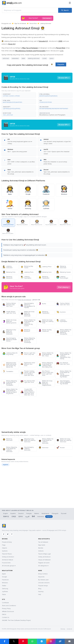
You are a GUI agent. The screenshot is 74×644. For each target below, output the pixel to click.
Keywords (41, 577)
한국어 (21, 517)
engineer (6, 465)
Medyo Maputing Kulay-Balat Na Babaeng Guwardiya (28, 340)
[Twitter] (8, 534)
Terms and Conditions (9, 606)
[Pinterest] (12, 534)
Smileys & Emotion (8, 557)
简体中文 (6, 517)
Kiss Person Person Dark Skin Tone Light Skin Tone (46, 373)
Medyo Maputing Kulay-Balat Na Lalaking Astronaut (10, 449)
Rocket (60, 448)
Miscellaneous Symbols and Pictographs (52, 115)
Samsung (5, 589)
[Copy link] (60, 641)
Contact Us (6, 617)
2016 (62, 51)
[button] (19, 95)
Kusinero (61, 312)
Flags (4, 545)
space (52, 58)
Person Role (33, 24)
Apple (4, 574)
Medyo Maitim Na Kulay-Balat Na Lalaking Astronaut (46, 441)
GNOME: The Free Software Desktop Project (16, 620)
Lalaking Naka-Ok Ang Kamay (10, 354)
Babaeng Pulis (9, 272)
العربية (27, 517)
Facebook (5, 580)
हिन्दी (33, 517)
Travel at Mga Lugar (45, 554)
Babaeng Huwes (64, 272)
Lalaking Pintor (45, 267)
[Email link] (69, 641)
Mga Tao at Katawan (20, 24)
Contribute (5, 603)
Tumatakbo (8, 371)
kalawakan (15, 58)
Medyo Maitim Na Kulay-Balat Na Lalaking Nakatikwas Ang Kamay (64, 356)
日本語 (14, 517)
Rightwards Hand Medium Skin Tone (28, 364)
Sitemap (63, 629)
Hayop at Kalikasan (44, 560)
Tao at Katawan (43, 542)
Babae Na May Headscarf (45, 330)
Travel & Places (7, 554)
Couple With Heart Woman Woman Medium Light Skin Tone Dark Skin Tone (28, 392)
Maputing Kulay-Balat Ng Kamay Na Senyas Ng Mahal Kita (9, 365)
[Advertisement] (37, 414)
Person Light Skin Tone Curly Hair (28, 354)
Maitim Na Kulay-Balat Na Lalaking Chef (46, 321)
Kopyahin (61, 64)
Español (13, 513)
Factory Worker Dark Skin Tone (63, 304)
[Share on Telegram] (42, 641)
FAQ (40, 594)
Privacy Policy (6, 609)
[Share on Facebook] (5, 641)
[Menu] (70, 3)
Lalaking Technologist (62, 277)
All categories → (43, 566)
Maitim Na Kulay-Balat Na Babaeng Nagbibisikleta (46, 383)
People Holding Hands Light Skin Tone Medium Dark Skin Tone (28, 373)
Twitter (4, 586)
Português (55, 513)
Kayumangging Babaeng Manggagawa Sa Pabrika (28, 305)
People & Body (7, 542)
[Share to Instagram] (51, 641)
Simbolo (41, 551)
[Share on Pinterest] (23, 641)
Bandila (41, 548)
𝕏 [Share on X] (14, 641)
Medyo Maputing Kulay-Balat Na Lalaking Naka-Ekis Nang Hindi (46, 365)
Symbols (5, 551)
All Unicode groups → (9, 566)
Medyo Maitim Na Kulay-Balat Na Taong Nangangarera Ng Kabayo (64, 374)
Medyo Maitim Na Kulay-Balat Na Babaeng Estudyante (64, 332)
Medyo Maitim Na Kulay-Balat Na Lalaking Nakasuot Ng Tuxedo (28, 323)
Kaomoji (41, 592)
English (6, 513)
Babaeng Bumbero (25, 330)
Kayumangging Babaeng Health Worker (10, 340)
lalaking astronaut (34, 58)
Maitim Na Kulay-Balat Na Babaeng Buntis (10, 321)
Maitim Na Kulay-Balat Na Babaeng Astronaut (28, 314)
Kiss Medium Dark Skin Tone (63, 363)
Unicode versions (44, 583)
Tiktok (4, 594)
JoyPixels (5, 592)
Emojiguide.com (6, 24)
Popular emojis (43, 586)
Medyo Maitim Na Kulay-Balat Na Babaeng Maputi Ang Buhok (10, 391)
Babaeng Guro (45, 272)
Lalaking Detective (8, 267)
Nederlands (45, 513)
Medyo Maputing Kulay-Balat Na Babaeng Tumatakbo (10, 383)
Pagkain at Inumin (44, 563)
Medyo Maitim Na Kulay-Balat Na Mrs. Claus (46, 354)
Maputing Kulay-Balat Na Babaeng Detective (9, 332)
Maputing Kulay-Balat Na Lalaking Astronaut (28, 440)
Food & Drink (6, 563)
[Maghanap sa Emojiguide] (30, 10)
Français (29, 513)
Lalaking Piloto (27, 272)
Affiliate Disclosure (8, 611)
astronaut (6, 58)
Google (4, 577)
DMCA (4, 614)
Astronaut (43, 448)
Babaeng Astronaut (61, 267)
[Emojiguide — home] (12, 3)
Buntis (42, 304)
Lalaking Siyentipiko (26, 277)
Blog (40, 589)
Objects (5, 548)
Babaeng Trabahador (44, 277)
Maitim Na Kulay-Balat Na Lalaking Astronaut (64, 440)
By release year (43, 580)
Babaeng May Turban (27, 267)
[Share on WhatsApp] (32, 641)
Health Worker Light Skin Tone (9, 312)
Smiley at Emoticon (44, 557)
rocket (44, 58)
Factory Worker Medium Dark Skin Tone (9, 305)
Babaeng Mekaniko (8, 277)
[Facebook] (4, 534)
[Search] (65, 10)
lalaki (23, 58)
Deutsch (21, 513)
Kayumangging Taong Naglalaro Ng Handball (63, 382)
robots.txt (69, 629)
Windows (5, 583)
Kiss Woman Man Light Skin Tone (28, 382)
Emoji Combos (43, 574)
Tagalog (49, 517)
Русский (64, 513)
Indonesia (41, 517)
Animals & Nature (8, 560)
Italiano (37, 513)
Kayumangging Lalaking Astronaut (27, 449)
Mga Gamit (42, 545)
